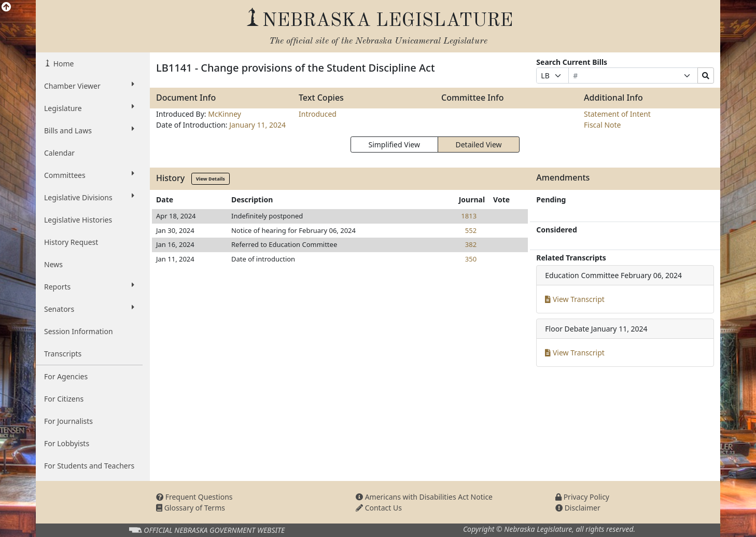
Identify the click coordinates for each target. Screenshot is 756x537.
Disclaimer (578, 508)
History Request (71, 242)
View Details (211, 179)
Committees (89, 175)
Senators (89, 309)
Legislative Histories (78, 220)
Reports (89, 286)
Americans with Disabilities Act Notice (424, 497)
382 (471, 244)
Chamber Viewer (89, 86)
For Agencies (66, 376)
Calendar (59, 153)
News (53, 264)
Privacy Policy (582, 497)
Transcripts (63, 354)
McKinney (225, 114)
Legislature (89, 108)
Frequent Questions (194, 497)
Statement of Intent (617, 114)
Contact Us (379, 508)
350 (471, 259)
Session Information (79, 331)
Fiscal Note (602, 125)
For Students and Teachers (89, 466)
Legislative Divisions (89, 197)
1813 (469, 216)
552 (471, 230)
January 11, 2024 (257, 125)
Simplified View (394, 144)
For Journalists (68, 421)
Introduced (318, 114)
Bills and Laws (89, 130)
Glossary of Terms (191, 508)
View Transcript (575, 299)
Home (62, 64)
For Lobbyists (67, 443)
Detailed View (479, 144)
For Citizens (64, 399)
